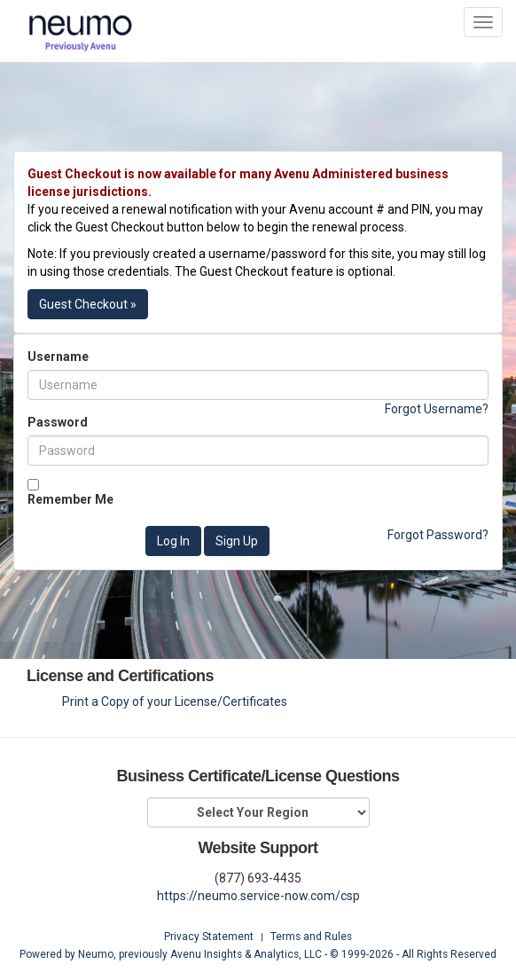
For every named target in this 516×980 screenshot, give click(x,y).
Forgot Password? (438, 535)
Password (58, 422)
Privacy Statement (209, 937)
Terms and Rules (311, 937)
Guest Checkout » (88, 304)
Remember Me (70, 499)
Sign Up (237, 541)
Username (58, 357)
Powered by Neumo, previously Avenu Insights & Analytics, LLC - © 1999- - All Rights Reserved (258, 954)
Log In (173, 541)
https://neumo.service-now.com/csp (258, 896)
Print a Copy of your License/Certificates (175, 702)
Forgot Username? (437, 409)
